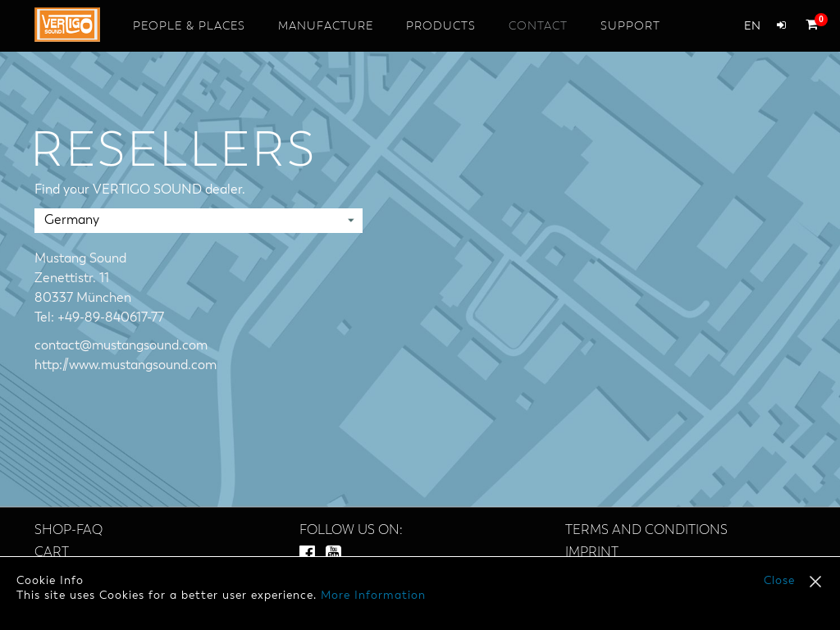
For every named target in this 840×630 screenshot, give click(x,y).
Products (441, 26)
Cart (52, 553)
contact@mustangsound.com (121, 346)
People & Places (189, 26)
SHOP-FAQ (68, 531)
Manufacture (326, 26)
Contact (538, 26)
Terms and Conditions (646, 531)
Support (630, 26)
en (752, 26)
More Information (373, 596)
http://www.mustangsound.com (126, 366)
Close (779, 581)
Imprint (592, 553)
